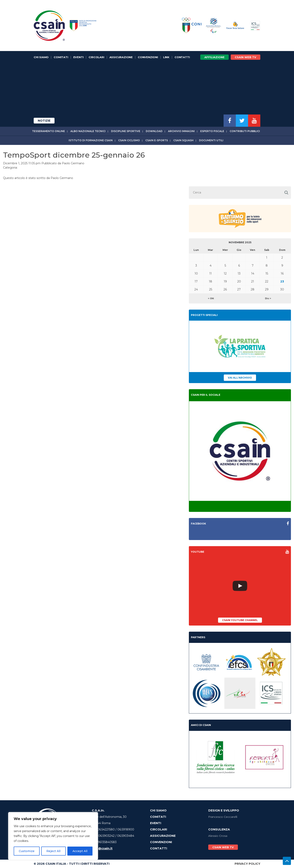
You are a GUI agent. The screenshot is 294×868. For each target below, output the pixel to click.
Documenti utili (211, 140)
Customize (27, 851)
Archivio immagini (181, 131)
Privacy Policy (247, 864)
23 (282, 281)
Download (154, 131)
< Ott (211, 298)
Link (166, 57)
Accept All (80, 851)
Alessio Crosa (218, 836)
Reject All (53, 851)
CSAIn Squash (183, 140)
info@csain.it (102, 848)
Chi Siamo (41, 57)
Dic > (268, 298)
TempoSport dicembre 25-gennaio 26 (74, 155)
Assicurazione (121, 57)
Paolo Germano (73, 163)
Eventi (79, 57)
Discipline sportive (126, 131)
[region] (53, 836)
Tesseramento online (48, 131)
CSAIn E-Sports (157, 140)
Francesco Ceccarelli (223, 817)
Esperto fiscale (212, 131)
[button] (286, 193)
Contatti (182, 57)
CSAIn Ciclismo (129, 140)
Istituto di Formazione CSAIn (91, 140)
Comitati (61, 57)
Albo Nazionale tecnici (88, 131)
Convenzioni (148, 57)
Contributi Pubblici (245, 131)
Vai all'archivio (240, 378)
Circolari (96, 57)
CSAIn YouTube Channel (240, 620)
